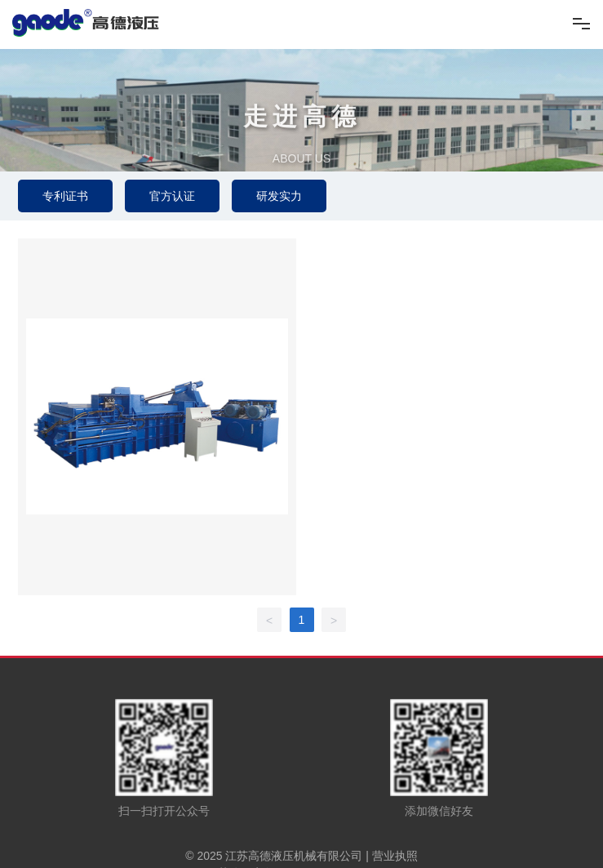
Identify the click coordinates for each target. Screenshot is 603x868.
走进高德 (302, 127)
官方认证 (172, 196)
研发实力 (279, 196)
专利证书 (65, 196)
